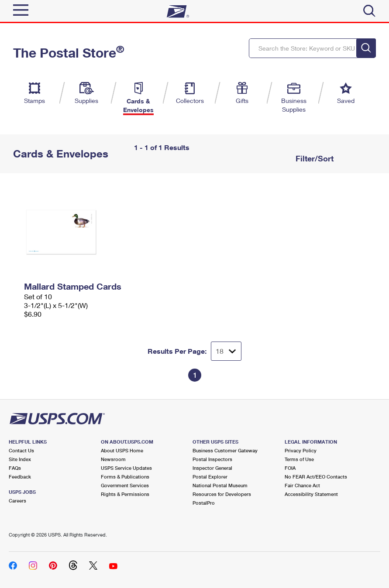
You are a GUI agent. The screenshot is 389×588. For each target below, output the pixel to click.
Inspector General (212, 468)
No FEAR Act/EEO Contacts (316, 477)
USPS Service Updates (126, 468)
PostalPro (204, 503)
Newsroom (113, 459)
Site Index (20, 459)
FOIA (290, 468)
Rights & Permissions (125, 494)
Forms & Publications (125, 477)
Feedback (20, 477)
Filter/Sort (313, 158)
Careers (17, 501)
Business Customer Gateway (225, 450)
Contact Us (21, 450)
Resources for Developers (222, 494)
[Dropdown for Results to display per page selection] (226, 351)
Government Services (125, 485)
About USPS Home (122, 450)
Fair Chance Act (302, 485)
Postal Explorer (210, 477)
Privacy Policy (301, 450)
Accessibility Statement (311, 494)
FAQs (15, 468)
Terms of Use (299, 459)
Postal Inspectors (212, 459)
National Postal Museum (220, 485)
